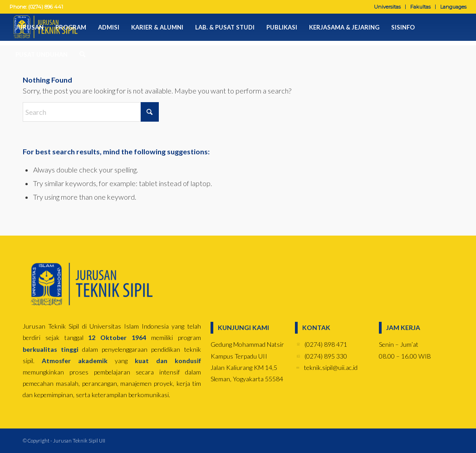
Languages (453, 7)
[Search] (79, 54)
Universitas (387, 7)
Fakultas (420, 7)
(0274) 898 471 (326, 344)
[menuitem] (388, 7)
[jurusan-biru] (91, 284)
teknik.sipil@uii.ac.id (331, 367)
